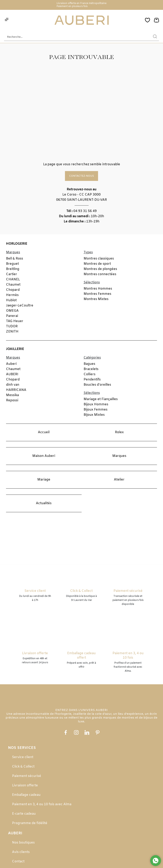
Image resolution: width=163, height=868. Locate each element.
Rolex (119, 432)
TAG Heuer (15, 321)
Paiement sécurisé (27, 776)
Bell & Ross (15, 259)
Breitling (13, 269)
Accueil (44, 432)
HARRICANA (16, 390)
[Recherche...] (75, 37)
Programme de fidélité (30, 823)
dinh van (13, 385)
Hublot (11, 300)
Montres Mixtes (96, 299)
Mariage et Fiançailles (101, 399)
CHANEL (13, 279)
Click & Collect (23, 767)
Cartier (12, 274)
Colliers (90, 374)
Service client (23, 757)
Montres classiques (99, 259)
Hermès (12, 295)
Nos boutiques (23, 843)
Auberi (11, 364)
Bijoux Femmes (96, 410)
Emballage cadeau (26, 795)
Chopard (13, 290)
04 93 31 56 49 (85, 211)
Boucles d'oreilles (97, 385)
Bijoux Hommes (96, 404)
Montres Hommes (98, 289)
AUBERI (12, 374)
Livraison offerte (25, 785)
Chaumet (13, 285)
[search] (155, 37)
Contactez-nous (81, 176)
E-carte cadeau (24, 814)
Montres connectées (100, 274)
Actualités (44, 503)
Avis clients (21, 852)
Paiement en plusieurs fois (72, 6)
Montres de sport (97, 264)
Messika (12, 395)
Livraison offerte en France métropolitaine (81, 3)
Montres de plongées (100, 269)
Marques (119, 456)
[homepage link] (82, 21)
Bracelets (91, 369)
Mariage (44, 480)
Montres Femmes (97, 294)
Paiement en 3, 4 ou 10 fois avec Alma (42, 804)
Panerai (12, 316)
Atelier (119, 480)
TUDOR (12, 326)
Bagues (89, 364)
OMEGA (12, 311)
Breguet (12, 264)
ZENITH (12, 332)
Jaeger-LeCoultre (20, 306)
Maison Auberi (44, 456)
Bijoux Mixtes (94, 415)
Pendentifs (92, 380)
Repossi (12, 400)
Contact (18, 861)
